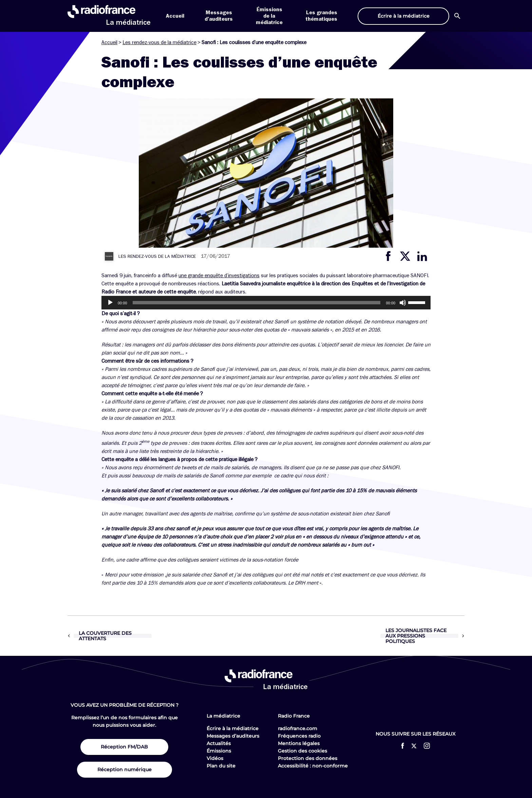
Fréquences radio (299, 736)
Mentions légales (299, 743)
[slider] (257, 303)
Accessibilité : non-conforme (313, 766)
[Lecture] (110, 303)
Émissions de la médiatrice (269, 16)
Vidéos (215, 758)
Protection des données (308, 758)
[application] (266, 303)
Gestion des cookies (302, 751)
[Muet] (403, 303)
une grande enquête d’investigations (219, 275)
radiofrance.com (298, 728)
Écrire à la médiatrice (233, 728)
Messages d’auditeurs (233, 736)
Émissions (219, 751)
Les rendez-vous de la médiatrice (159, 42)
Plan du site (221, 766)
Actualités (219, 743)
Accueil (175, 16)
